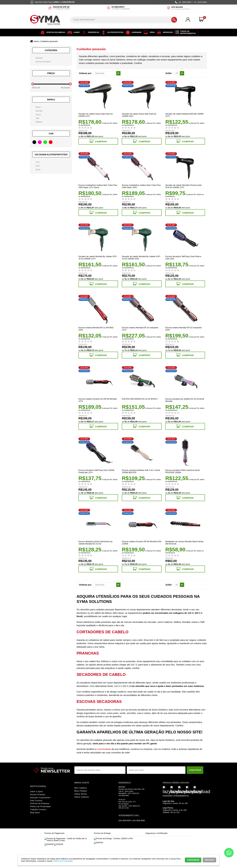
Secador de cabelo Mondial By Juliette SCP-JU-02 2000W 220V (141, 258)
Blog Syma (35, 813)
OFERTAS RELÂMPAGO (52, 32)
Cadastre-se (68, 2)
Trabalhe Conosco (38, 810)
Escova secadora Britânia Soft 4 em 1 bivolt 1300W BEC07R (141, 471)
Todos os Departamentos (188, 32)
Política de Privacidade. (63, 861)
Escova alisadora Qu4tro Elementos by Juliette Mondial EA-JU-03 (95, 543)
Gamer (73, 32)
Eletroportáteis (112, 32)
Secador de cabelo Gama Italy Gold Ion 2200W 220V (139, 115)
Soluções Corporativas (40, 798)
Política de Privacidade (40, 807)
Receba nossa (47, 768)
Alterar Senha (81, 794)
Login (56, 2)
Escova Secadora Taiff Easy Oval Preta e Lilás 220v (183, 258)
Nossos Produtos (38, 795)
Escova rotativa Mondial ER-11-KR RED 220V (96, 329)
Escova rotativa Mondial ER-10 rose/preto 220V (184, 329)
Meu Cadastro (81, 788)
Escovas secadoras (99, 702)
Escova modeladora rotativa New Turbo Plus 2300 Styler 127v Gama (98, 186)
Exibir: (169, 73)
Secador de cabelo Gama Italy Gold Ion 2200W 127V (96, 115)
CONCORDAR (193, 860)
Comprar (98, 141)
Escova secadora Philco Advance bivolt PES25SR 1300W (182, 471)
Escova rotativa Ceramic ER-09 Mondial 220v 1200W (142, 543)
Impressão (164, 32)
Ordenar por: (86, 73)
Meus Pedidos (81, 791)
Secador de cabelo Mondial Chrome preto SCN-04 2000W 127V (184, 186)
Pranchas (88, 653)
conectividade (104, 749)
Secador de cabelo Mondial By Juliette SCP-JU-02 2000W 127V (98, 258)
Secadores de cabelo (101, 674)
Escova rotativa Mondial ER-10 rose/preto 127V (140, 329)
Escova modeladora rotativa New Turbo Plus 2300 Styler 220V (141, 186)
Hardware (133, 32)
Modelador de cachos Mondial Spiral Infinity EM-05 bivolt (184, 543)
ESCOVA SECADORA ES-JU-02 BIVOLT (140, 399)
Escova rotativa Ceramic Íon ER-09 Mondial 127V (97, 400)
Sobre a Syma (36, 792)
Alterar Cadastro (82, 797)
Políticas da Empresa (40, 803)
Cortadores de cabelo (103, 632)
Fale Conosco (36, 801)
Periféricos (90, 32)
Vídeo (148, 32)
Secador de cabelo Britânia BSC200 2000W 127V (184, 115)
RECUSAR (209, 860)
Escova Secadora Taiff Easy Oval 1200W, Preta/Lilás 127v (97, 471)
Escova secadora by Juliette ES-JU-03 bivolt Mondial (185, 400)
